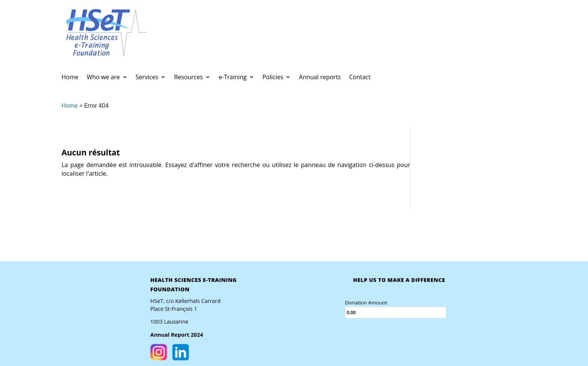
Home (70, 78)
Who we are (103, 78)
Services (147, 78)
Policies (273, 78)
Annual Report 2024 (176, 335)
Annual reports (320, 78)
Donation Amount (366, 302)
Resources (188, 78)
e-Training (233, 78)
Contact (360, 78)
